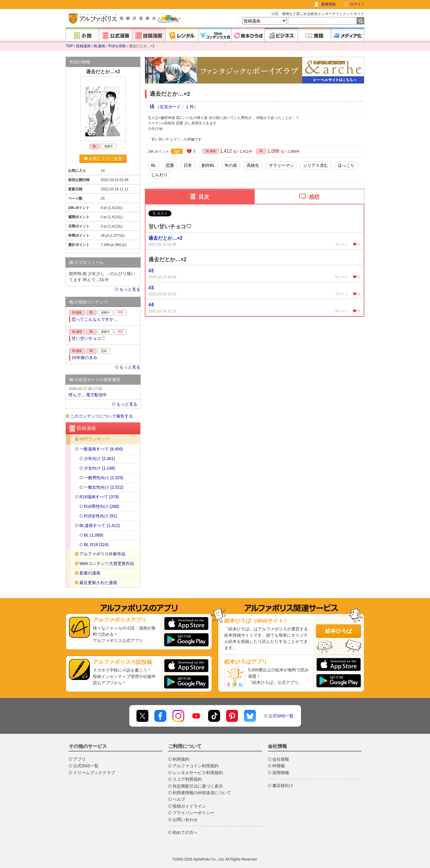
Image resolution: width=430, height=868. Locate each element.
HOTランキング (94, 439)
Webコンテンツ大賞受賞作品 (107, 563)
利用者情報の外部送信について (202, 793)
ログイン (357, 4)
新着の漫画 (90, 573)
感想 (314, 197)
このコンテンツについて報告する (102, 416)
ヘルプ (179, 799)
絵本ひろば (339, 631)
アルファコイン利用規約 (196, 766)
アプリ (79, 759)
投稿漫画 (83, 46)
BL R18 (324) (96, 545)
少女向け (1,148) (99, 468)
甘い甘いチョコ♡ (88, 338)
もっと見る (130, 289)
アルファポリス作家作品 (102, 554)
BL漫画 (100, 46)
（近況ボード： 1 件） (177, 107)
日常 (188, 165)
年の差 (231, 165)
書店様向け (283, 786)
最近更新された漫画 (98, 583)
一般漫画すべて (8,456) (101, 449)
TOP (69, 46)
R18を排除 (117, 46)
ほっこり (346, 165)
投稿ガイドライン (189, 806)
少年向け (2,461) (99, 459)
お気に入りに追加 (103, 159)
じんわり (159, 175)
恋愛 (170, 165)
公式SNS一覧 (281, 716)
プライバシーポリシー (193, 813)
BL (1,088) (94, 535)
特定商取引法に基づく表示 (198, 786)
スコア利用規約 (187, 779)
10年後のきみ (85, 357)
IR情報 (279, 766)
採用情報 (281, 773)
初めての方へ (185, 832)
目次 (204, 197)
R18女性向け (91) (100, 516)
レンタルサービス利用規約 (198, 773)
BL (261, 151)
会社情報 (281, 759)
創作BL (208, 165)
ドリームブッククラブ (94, 773)
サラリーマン (281, 165)
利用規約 (181, 759)
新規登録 (328, 4)
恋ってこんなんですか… (95, 319)
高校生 (253, 165)
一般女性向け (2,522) (104, 487)
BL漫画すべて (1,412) (100, 525)
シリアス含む (316, 165)
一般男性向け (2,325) (104, 478)
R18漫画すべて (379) (99, 497)
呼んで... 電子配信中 (103, 392)
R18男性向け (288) (102, 506)
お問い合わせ (185, 820)
